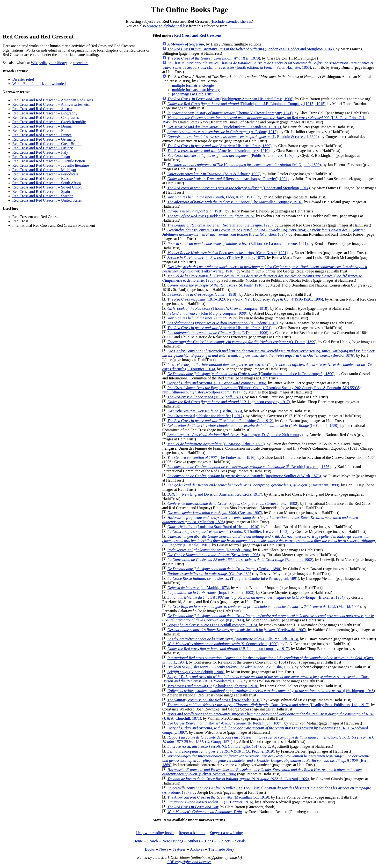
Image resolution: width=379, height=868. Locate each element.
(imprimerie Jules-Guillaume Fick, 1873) (233, 639)
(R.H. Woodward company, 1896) (217, 383)
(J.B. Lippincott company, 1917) (229, 402)
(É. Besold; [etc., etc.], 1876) (249, 467)
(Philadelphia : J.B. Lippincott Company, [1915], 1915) (246, 104)
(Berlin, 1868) (205, 411)
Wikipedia (39, 63)
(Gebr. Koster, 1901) (227, 253)
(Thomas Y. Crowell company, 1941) (230, 113)
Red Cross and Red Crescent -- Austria (42, 109)
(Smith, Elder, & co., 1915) (211, 197)
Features (179, 849)
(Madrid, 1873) (198, 588)
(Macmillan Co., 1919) (218, 797)
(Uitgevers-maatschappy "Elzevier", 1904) (228, 179)
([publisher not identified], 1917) (205, 416)
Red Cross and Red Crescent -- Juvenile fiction (49, 161)
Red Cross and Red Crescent (198, 35)
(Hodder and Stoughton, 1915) (211, 216)
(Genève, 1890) (224, 569)
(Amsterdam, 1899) (253, 485)
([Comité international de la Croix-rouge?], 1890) (251, 374)
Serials (241, 841)
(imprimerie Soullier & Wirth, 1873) (244, 476)
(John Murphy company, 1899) (207, 313)
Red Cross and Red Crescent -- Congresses (46, 117)
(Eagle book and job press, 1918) (213, 686)
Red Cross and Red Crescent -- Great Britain (47, 144)
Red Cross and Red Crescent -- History (43, 148)
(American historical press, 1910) (218, 151)
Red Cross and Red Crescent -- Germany (44, 139)
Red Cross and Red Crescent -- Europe (42, 131)
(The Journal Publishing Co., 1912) (220, 421)
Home (138, 841)
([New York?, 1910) (214, 700)
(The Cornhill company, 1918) (212, 625)
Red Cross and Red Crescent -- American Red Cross (53, 100)
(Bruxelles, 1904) (256, 597)
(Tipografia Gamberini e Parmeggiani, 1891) (233, 578)
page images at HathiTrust (192, 94)
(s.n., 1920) (195, 211)
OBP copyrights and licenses (189, 862)
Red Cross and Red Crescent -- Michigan (44, 170)
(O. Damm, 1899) (242, 342)
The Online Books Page (189, 9)
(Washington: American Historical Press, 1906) (230, 99)
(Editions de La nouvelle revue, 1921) (237, 244)
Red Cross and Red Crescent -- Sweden (43, 196)
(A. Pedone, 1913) (222, 132)
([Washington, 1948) (271, 691)
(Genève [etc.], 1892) (233, 503)
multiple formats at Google (193, 85)
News (164, 849)
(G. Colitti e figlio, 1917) (214, 746)
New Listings (173, 841)
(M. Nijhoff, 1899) (244, 165)
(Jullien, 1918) (202, 294)
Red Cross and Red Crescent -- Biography (45, 113)
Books (150, 849)
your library (58, 63)
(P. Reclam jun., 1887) (225, 723)
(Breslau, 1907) (215, 513)
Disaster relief (23, 79)
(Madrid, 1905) (264, 607)
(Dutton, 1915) (202, 318)
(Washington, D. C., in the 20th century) (235, 435)
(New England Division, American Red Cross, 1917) (215, 494)
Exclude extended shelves (232, 21)
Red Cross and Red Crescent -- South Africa (47, 183)
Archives (197, 849)
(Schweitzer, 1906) (214, 555)
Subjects (224, 841)
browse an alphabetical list (167, 26)
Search (153, 841)
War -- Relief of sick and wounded (39, 84)
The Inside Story (221, 849)
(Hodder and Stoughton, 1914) (238, 188)
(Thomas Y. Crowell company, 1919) (218, 308)
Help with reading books (155, 833)
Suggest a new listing (226, 833)
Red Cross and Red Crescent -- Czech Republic (49, 122)
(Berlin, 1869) (267, 760)
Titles (209, 841)
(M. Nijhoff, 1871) (205, 397)
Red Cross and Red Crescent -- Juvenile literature (51, 165)
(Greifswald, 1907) (237, 630)
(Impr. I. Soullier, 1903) (211, 593)
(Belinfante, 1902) (240, 560)
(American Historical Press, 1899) (219, 146)
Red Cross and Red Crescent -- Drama (42, 126)
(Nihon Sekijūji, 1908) (196, 672)
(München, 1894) (264, 232)
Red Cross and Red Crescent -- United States (47, 200)
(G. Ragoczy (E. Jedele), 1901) (269, 541)
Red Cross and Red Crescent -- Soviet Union (47, 187)
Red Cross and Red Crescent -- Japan (41, 157)
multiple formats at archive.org (196, 90)
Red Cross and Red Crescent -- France (42, 135)
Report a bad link (192, 833)
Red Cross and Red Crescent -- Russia (42, 178)
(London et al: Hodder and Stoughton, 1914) (250, 49)
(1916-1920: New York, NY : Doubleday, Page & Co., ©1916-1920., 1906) (245, 299)
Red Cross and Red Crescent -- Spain (41, 192)
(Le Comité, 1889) (253, 426)
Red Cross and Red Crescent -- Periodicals (45, 174)
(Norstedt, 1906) (209, 550)
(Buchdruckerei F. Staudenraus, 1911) (224, 127)
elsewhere (81, 63)
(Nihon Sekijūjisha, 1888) (230, 667)
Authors (194, 841)
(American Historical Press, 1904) (219, 328)
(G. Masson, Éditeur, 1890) (216, 444)
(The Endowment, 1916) (211, 457)
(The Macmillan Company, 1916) (235, 202)
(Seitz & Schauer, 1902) (214, 174)
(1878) (214, 58)
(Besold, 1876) (268, 353)
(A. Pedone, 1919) (222, 323)
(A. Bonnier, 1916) (210, 802)
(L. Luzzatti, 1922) (238, 779)
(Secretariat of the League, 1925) (220, 225)
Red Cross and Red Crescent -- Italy (40, 152)
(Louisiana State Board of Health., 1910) (213, 527)
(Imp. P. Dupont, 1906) (218, 333)
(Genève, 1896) (210, 574)
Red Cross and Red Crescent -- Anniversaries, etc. (51, 104)
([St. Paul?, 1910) (215, 285)
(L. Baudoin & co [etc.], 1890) (243, 137)
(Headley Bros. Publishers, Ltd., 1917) (268, 705)
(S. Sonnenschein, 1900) (223, 644)
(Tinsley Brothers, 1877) (216, 258)
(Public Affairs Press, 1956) (230, 155)
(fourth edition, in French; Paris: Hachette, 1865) (268, 65)
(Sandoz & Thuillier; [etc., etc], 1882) (228, 532)
